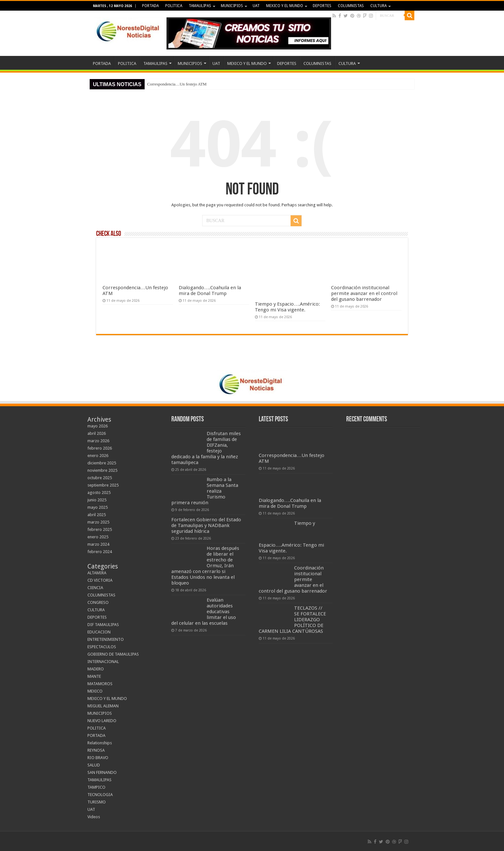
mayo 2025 (98, 507)
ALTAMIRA (97, 573)
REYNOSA (96, 750)
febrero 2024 (100, 552)
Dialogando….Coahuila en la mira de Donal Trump (210, 291)
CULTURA (378, 6)
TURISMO (97, 802)
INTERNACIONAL (103, 662)
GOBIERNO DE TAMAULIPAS (113, 654)
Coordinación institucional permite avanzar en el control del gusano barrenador (364, 293)
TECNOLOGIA (100, 795)
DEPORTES (322, 6)
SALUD (94, 765)
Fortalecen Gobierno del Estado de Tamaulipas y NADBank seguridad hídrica (206, 525)
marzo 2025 (98, 522)
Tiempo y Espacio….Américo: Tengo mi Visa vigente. (287, 307)
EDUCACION (99, 632)
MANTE (94, 676)
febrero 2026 (100, 448)
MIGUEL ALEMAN (103, 706)
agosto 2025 (99, 493)
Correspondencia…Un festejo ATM (177, 84)
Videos (94, 817)
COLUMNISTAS (351, 6)
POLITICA (174, 6)
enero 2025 (98, 537)
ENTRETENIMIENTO (106, 639)
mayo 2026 (98, 426)
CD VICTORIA (100, 580)
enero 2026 (98, 456)
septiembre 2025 (103, 485)
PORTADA (150, 6)
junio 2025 (97, 500)
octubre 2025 (100, 478)
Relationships (100, 743)
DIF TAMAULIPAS (103, 625)
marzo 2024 (98, 544)
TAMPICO (96, 787)
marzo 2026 (98, 441)
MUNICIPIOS (232, 6)
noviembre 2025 (102, 470)
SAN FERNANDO (102, 772)
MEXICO (95, 691)
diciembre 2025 (102, 463)
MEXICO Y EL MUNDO (285, 6)
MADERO (96, 669)
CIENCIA (95, 588)
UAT (256, 6)
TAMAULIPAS (200, 6)
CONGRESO (98, 602)
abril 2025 (97, 515)
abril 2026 (97, 433)
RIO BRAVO (98, 758)
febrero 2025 (100, 529)
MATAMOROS (100, 684)
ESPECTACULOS (102, 647)
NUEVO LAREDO (102, 721)
